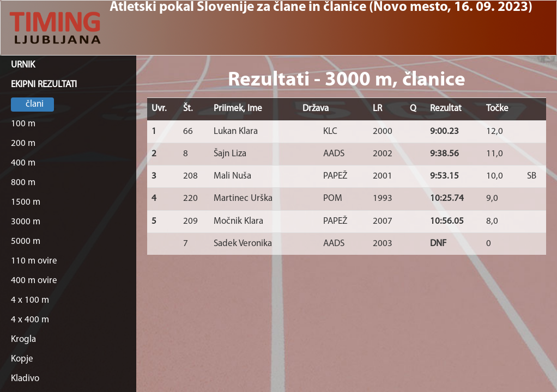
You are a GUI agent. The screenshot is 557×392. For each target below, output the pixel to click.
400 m (23, 163)
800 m (23, 183)
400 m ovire (34, 281)
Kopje (22, 359)
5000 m (26, 241)
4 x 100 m (30, 300)
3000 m (26, 222)
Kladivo (25, 379)
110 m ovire (34, 261)
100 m (23, 124)
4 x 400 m (30, 320)
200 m (23, 143)
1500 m (26, 202)
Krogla (23, 339)
